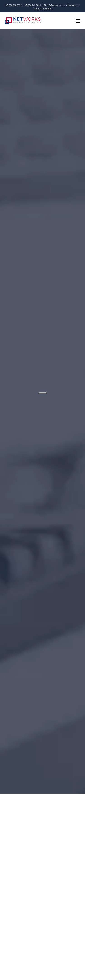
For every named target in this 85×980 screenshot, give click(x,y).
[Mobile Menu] (78, 21)
